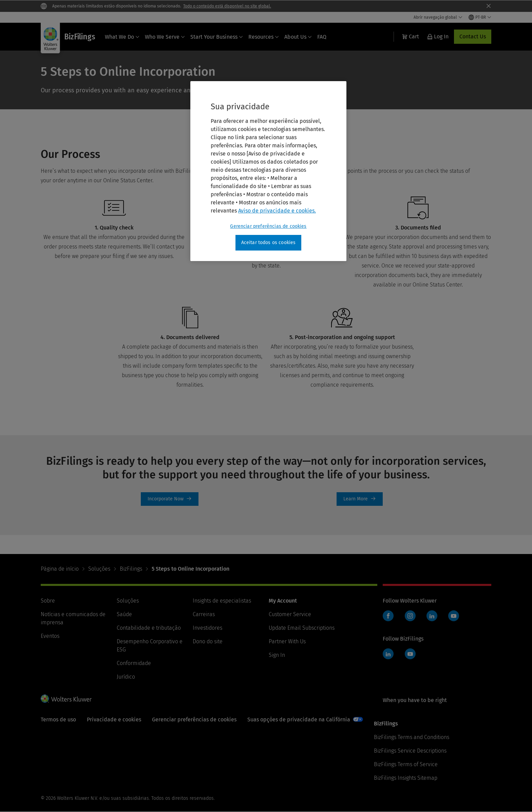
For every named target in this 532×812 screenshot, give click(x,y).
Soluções (99, 569)
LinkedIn (432, 616)
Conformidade (134, 663)
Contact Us (473, 36)
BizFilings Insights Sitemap (406, 778)
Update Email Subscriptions (302, 628)
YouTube (454, 616)
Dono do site (208, 641)
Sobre (48, 601)
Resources (264, 37)
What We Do (122, 37)
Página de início (60, 569)
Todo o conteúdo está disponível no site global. (227, 6)
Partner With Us (287, 641)
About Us (298, 37)
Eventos (50, 636)
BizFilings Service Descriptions (410, 751)
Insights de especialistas (222, 601)
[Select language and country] (480, 17)
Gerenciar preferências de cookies (194, 719)
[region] (268, 171)
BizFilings (131, 569)
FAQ (322, 37)
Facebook (388, 616)
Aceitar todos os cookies (269, 243)
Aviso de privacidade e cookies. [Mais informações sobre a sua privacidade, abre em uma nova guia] (277, 211)
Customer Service (290, 614)
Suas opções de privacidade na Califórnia (299, 719)
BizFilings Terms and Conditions (412, 737)
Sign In (277, 655)
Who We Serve (165, 37)
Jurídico (126, 677)
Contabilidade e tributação (149, 628)
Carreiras (204, 614)
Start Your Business (217, 37)
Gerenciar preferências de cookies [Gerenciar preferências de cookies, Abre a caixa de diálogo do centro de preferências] (268, 226)
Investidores (207, 628)
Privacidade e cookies (114, 719)
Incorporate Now (170, 499)
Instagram (410, 616)
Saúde (124, 614)
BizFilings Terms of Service (406, 764)
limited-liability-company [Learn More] (360, 499)
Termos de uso (58, 719)
